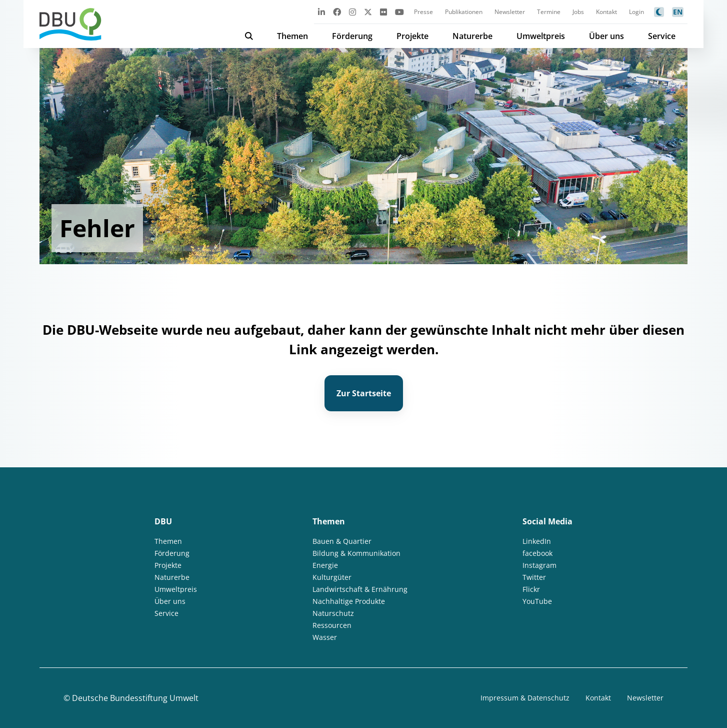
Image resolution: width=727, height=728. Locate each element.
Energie (325, 565)
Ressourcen (332, 625)
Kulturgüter (332, 577)
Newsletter (510, 12)
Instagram (539, 565)
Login (636, 12)
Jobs (578, 12)
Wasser (325, 637)
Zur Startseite (364, 393)
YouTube (537, 601)
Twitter (534, 577)
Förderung (352, 36)
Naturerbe (472, 36)
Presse (423, 12)
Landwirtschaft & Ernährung (360, 589)
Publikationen (464, 12)
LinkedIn (537, 541)
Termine (549, 12)
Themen (292, 36)
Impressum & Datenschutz (525, 698)
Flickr (531, 589)
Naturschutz (333, 613)
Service (662, 36)
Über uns (606, 36)
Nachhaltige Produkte (349, 601)
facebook (537, 553)
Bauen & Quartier (342, 541)
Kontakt (606, 12)
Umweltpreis (541, 36)
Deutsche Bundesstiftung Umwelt (135, 698)
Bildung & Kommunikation (356, 553)
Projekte (412, 36)
